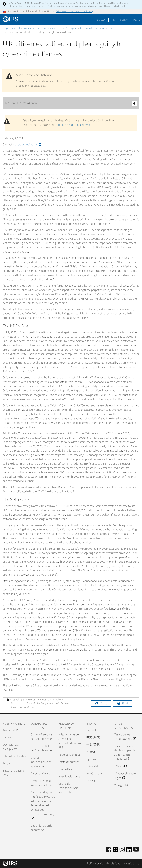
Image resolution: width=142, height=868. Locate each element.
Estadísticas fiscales (14, 756)
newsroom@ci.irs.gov (27, 145)
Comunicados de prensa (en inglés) (98, 28)
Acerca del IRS (11, 730)
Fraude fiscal (66, 769)
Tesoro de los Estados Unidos (125, 737)
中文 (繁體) (93, 745)
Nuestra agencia (32, 28)
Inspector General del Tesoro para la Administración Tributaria (125, 753)
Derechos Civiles (40, 774)
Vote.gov (121, 785)
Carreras (8, 737)
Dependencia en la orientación (42, 828)
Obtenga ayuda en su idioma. (73, 125)
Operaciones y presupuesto (11, 747)
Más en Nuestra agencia (71, 103)
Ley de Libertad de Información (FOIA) (41, 783)
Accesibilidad (131, 863)
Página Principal (12, 28)
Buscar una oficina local (13, 773)
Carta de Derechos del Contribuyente (41, 737)
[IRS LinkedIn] (129, 851)
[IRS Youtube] (136, 850)
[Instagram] (122, 850)
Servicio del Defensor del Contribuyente (43, 748)
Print (125, 704)
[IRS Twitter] (116, 851)
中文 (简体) (93, 737)
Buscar (102, 20)
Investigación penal (70, 776)
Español (91, 730)
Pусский (91, 759)
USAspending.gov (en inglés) (127, 776)
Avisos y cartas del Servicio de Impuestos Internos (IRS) (70, 741)
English (91, 781)
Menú (137, 20)
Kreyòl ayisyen (95, 774)
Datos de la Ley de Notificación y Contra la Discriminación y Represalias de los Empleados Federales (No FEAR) (43, 805)
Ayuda (6, 763)
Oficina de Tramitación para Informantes (68, 788)
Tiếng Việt (92, 766)
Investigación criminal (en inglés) (60, 28)
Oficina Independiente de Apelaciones (41, 762)
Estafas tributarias (69, 762)
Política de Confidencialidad (104, 863)
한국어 (91, 752)
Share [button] (104, 704)
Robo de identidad (70, 755)
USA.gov (121, 766)
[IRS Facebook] (109, 850)
